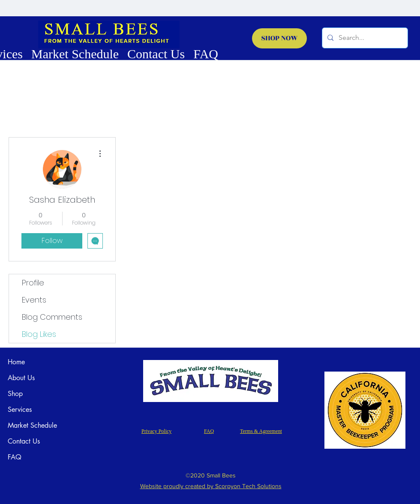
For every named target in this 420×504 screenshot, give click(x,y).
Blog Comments (52, 317)
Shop (15, 394)
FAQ (15, 457)
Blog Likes (39, 334)
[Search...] (364, 38)
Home (16, 362)
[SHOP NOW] (279, 38)
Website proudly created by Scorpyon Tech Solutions (211, 486)
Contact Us (24, 441)
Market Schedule (32, 425)
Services (20, 409)
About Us (21, 378)
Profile (33, 283)
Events (34, 300)
